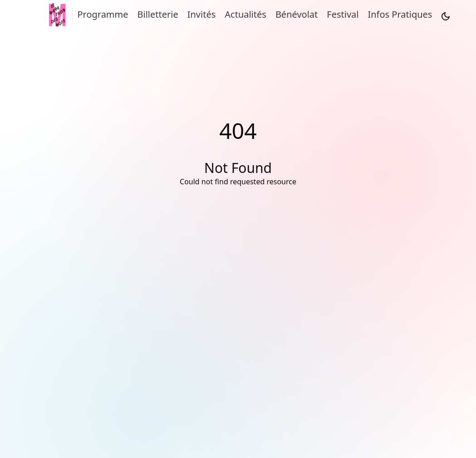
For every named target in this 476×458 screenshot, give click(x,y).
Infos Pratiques (400, 14)
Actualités (245, 14)
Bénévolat (297, 14)
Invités (202, 14)
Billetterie (158, 14)
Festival (343, 14)
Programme (103, 14)
